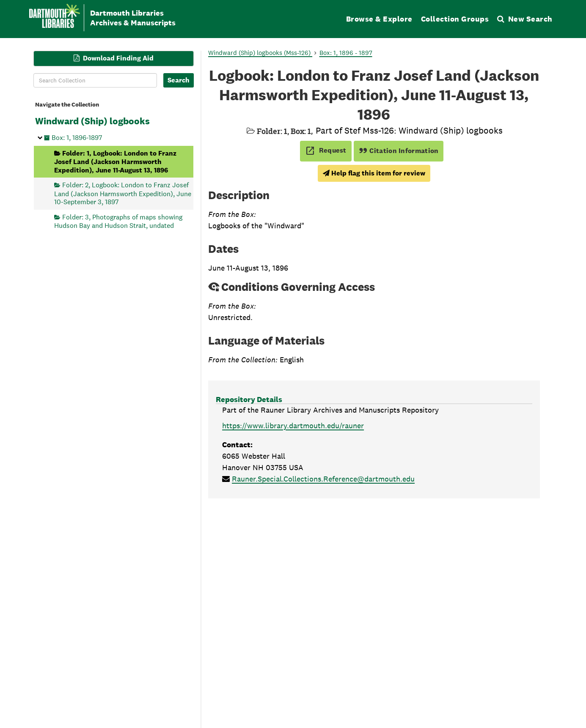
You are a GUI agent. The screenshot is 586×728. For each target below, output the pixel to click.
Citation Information (399, 151)
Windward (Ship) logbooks (92, 121)
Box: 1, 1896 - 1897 (346, 53)
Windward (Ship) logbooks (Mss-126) (260, 53)
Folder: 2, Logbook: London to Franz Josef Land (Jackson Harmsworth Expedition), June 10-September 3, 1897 (123, 193)
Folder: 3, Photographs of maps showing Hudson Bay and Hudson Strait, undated (118, 221)
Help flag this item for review (374, 173)
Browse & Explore (379, 19)
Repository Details (249, 399)
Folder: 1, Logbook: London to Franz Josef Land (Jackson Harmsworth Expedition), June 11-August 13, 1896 (115, 161)
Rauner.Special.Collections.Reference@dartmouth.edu (323, 479)
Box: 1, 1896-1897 (77, 138)
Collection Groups (455, 19)
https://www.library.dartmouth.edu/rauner (293, 426)
